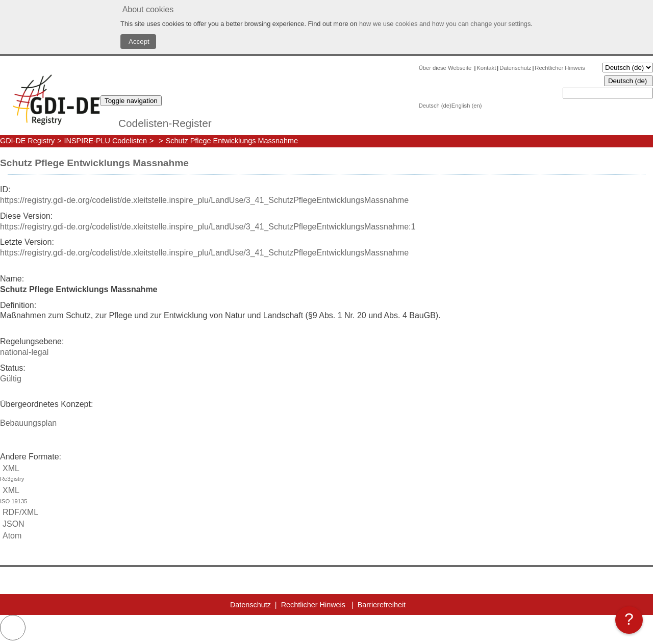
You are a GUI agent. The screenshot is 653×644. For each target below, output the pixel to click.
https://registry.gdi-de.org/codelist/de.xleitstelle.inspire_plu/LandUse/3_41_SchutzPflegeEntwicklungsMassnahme (204, 200)
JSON (12, 524)
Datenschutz (515, 68)
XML (326, 474)
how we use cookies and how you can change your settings (445, 24)
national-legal (24, 352)
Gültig (11, 379)
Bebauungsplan (28, 423)
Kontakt (486, 68)
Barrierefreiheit (382, 605)
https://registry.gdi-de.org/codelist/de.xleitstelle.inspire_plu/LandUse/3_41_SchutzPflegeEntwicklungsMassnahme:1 (208, 227)
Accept (138, 42)
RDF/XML (19, 512)
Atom (11, 536)
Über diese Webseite (446, 68)
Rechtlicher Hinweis (560, 68)
